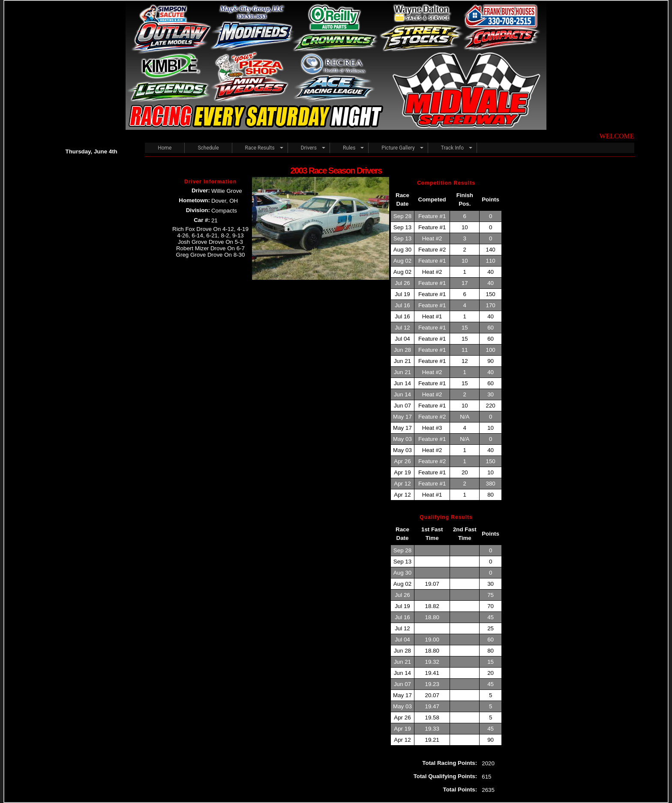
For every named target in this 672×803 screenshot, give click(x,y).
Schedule (208, 148)
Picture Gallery (398, 148)
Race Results (260, 148)
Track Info (452, 148)
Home (165, 148)
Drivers (309, 148)
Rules (349, 148)
